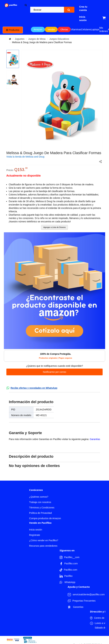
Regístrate (35, 535)
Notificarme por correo (55, 372)
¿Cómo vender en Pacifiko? (44, 540)
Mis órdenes (104, 29)
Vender (51, 29)
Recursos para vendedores (43, 546)
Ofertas (64, 29)
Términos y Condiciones (42, 508)
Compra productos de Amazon (45, 518)
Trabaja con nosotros (40, 502)
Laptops (95, 29)
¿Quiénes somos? (39, 497)
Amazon (38, 29)
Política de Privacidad (41, 513)
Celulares (86, 29)
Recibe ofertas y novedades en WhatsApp (34, 388)
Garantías (95, 439)
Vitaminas (76, 29)
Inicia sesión (36, 530)
